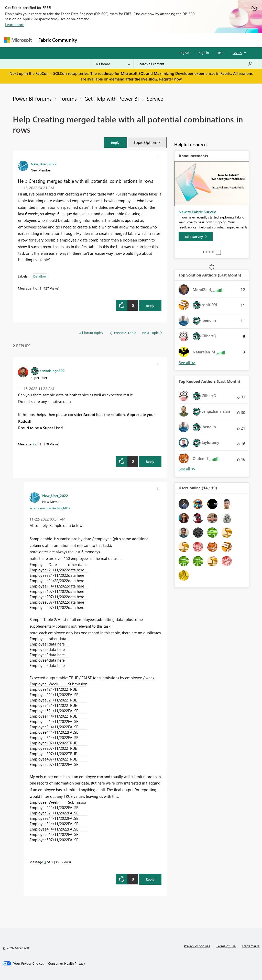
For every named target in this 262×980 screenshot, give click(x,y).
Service (155, 98)
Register (185, 53)
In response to (50, 508)
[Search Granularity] (112, 64)
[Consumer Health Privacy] (67, 963)
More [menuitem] (195, 40)
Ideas (132, 40)
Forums (89, 40)
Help (220, 53)
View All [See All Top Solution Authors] (187, 363)
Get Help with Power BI (112, 98)
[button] (115, 142)
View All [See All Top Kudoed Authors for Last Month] (187, 469)
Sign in (204, 53)
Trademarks (251, 946)
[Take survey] (196, 237)
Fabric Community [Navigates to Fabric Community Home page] (58, 40)
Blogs (178, 40)
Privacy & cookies (197, 946)
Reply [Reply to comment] (150, 461)
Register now (170, 79)
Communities (155, 40)
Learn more (15, 25)
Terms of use (226, 946)
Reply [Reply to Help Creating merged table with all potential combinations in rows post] (150, 305)
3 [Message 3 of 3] (45, 862)
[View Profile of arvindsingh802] (52, 371)
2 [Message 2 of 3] (33, 444)
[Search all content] (195, 64)
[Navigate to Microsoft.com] (18, 40)
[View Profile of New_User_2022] (44, 164)
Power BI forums (32, 98)
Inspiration (111, 40)
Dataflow (40, 276)
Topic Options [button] (145, 142)
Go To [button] (237, 53)
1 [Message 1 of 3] (33, 288)
